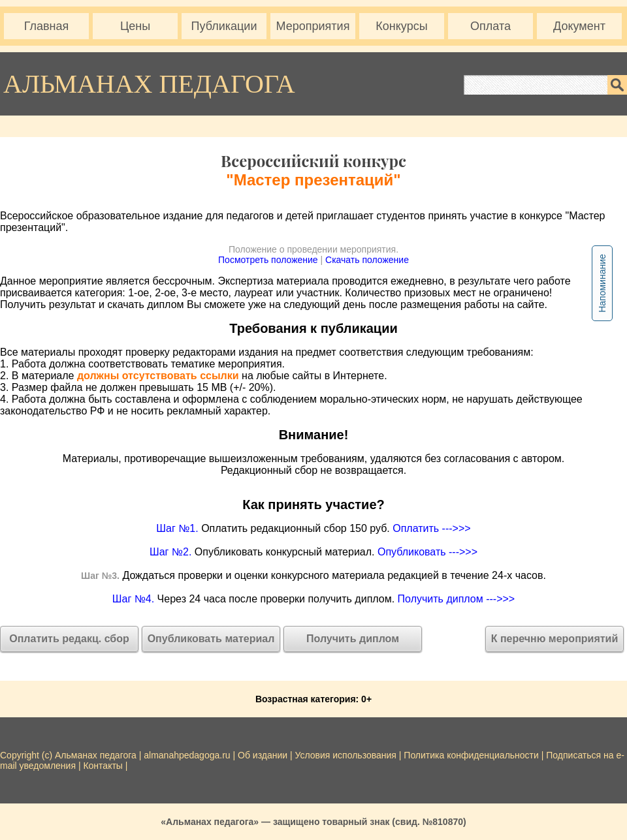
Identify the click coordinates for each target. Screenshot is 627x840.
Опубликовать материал (211, 639)
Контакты (103, 766)
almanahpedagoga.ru (188, 755)
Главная (47, 26)
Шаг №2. (170, 552)
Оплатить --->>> (431, 528)
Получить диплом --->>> (457, 599)
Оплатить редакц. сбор (69, 639)
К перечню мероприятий (555, 639)
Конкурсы (401, 26)
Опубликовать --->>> (427, 552)
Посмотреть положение (268, 260)
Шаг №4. (133, 599)
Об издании (263, 755)
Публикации (224, 26)
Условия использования (346, 755)
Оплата (490, 26)
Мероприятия (313, 26)
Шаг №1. (177, 528)
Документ (579, 26)
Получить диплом (353, 639)
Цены (135, 26)
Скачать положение (367, 260)
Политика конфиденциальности (471, 755)
